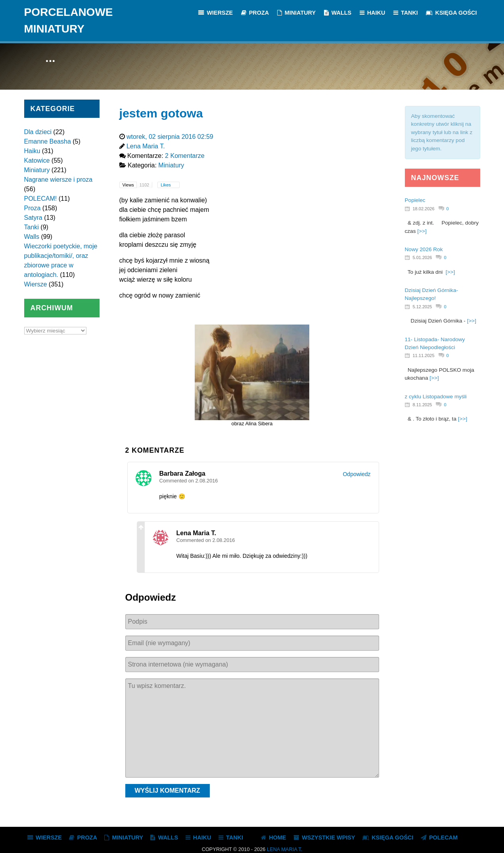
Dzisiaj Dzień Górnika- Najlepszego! (431, 294)
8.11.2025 (423, 405)
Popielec (415, 200)
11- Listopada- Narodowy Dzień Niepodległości (435, 343)
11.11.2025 (424, 355)
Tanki (32, 227)
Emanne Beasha (48, 141)
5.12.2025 (423, 307)
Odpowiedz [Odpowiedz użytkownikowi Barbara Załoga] (356, 474)
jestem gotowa (161, 113)
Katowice (37, 160)
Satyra (33, 218)
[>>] (422, 231)
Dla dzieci (38, 132)
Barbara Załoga (182, 474)
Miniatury (37, 170)
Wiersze (36, 284)
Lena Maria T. (285, 849)
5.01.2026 (423, 257)
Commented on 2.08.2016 (189, 481)
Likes (166, 185)
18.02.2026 (424, 209)
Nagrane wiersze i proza (58, 180)
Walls (32, 237)
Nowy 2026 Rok (424, 249)
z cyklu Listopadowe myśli (436, 397)
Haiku (32, 151)
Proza (33, 208)
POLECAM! (41, 199)
